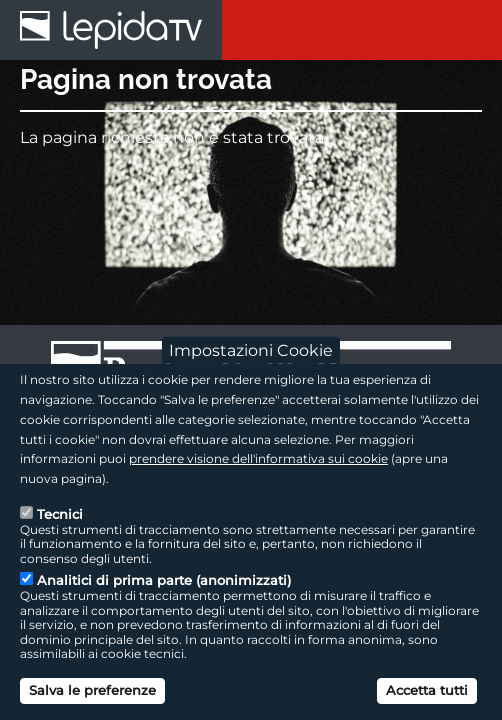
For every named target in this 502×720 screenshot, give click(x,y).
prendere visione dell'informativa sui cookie (258, 458)
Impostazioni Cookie (251, 350)
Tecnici (60, 514)
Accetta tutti (427, 690)
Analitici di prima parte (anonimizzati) (164, 580)
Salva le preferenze (92, 690)
